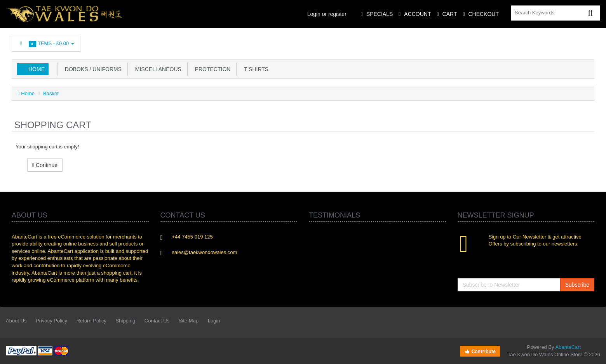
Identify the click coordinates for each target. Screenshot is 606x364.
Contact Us (157, 321)
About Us (16, 321)
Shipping (126, 321)
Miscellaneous (157, 69)
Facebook (485, 42)
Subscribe (577, 285)
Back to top (593, 352)
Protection (211, 69)
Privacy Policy (51, 321)
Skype (571, 42)
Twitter (502, 42)
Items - (46, 44)
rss (537, 42)
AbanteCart (568, 347)
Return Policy (91, 321)
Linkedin (520, 42)
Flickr (589, 42)
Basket (51, 93)
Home (37, 69)
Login (214, 321)
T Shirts (255, 69)
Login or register (327, 14)
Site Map (189, 321)
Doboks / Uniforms (92, 69)
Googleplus (554, 42)
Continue (45, 165)
